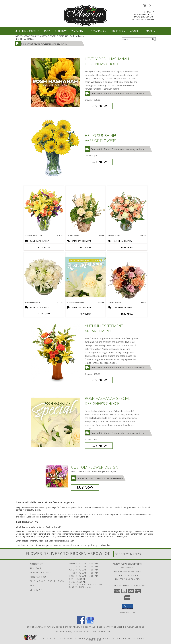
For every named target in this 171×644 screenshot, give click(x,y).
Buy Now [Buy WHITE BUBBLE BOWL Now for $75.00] (44, 314)
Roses (47, 31)
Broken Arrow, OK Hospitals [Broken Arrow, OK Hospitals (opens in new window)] (80, 627)
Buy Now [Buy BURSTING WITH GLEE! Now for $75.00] (44, 247)
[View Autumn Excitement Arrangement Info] (57, 353)
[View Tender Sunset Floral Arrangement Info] (127, 277)
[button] (147, 6)
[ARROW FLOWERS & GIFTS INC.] (85, 15)
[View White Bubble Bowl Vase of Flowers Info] (44, 277)
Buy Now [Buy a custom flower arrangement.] (85, 487)
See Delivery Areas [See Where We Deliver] (128, 554)
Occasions (99, 31)
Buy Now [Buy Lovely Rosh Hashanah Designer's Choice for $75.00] (99, 106)
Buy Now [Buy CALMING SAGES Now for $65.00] (85, 247)
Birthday (61, 31)
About (136, 31)
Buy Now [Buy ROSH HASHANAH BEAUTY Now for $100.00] (85, 314)
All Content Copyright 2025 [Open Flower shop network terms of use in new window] (59, 638)
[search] (153, 39)
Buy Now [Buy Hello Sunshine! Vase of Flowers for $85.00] (99, 162)
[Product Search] (136, 39)
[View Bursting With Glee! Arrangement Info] (44, 210)
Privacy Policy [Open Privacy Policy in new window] (110, 638)
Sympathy (79, 31)
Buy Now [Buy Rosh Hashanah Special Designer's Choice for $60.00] (99, 446)
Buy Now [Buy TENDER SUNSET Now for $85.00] (127, 314)
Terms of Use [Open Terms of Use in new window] (94, 640)
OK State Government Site (101, 631)
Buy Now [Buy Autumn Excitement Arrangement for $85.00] (99, 380)
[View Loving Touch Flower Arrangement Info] (127, 210)
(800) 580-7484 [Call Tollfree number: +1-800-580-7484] (133, 579)
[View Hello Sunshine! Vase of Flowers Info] (57, 149)
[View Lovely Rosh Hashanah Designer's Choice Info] (57, 83)
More (151, 31)
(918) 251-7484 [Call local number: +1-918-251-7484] (148, 17)
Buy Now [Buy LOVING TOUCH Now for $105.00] (127, 247)
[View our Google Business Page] (90, 624)
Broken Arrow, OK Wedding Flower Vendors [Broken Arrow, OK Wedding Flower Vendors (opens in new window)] (121, 627)
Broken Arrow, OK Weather (71, 631)
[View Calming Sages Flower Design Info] (85, 210)
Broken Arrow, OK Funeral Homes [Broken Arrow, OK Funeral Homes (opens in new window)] (45, 627)
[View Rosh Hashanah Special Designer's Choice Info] (57, 422)
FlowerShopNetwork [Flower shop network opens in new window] (87, 638)
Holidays (119, 31)
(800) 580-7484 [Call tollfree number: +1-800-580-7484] (148, 19)
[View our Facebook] (81, 624)
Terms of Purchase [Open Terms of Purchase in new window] (132, 638)
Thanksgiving (30, 31)
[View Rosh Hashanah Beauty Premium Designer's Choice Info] (85, 277)
